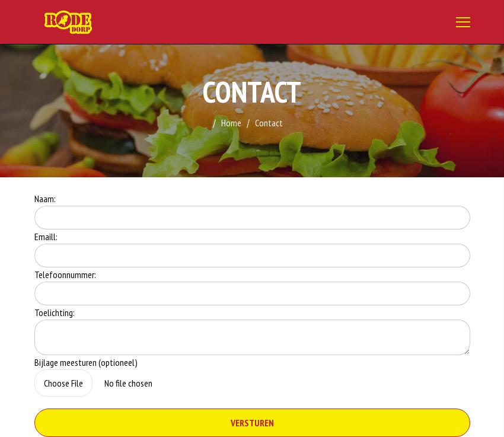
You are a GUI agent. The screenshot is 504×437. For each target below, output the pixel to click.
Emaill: (46, 237)
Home (231, 123)
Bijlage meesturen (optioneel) (86, 362)
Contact (269, 123)
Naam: (45, 199)
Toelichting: (55, 312)
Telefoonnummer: (65, 275)
